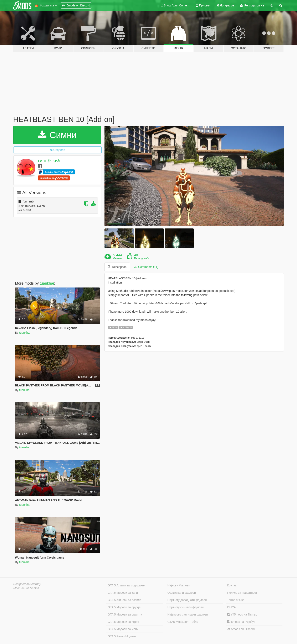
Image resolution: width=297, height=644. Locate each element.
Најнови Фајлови (179, 585)
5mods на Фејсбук (241, 622)
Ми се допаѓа (141, 258)
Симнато (118, 258)
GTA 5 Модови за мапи (123, 629)
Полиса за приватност (242, 593)
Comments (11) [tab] (146, 267)
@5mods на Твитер (242, 614)
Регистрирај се (252, 5)
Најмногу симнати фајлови (186, 607)
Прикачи (203, 5)
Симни (57, 135)
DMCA (232, 607)
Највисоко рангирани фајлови (188, 614)
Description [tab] (117, 267)
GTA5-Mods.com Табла (183, 622)
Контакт (232, 585)
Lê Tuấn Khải (49, 161)
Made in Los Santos (26, 588)
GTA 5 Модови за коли (123, 593)
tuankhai (47, 283)
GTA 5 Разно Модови (122, 636)
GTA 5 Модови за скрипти (125, 614)
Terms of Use (236, 600)
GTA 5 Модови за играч (123, 622)
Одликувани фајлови (182, 593)
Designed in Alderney (27, 584)
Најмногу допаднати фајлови (187, 600)
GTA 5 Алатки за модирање (126, 585)
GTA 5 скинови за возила (124, 600)
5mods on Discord (241, 629)
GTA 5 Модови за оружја (124, 607)
